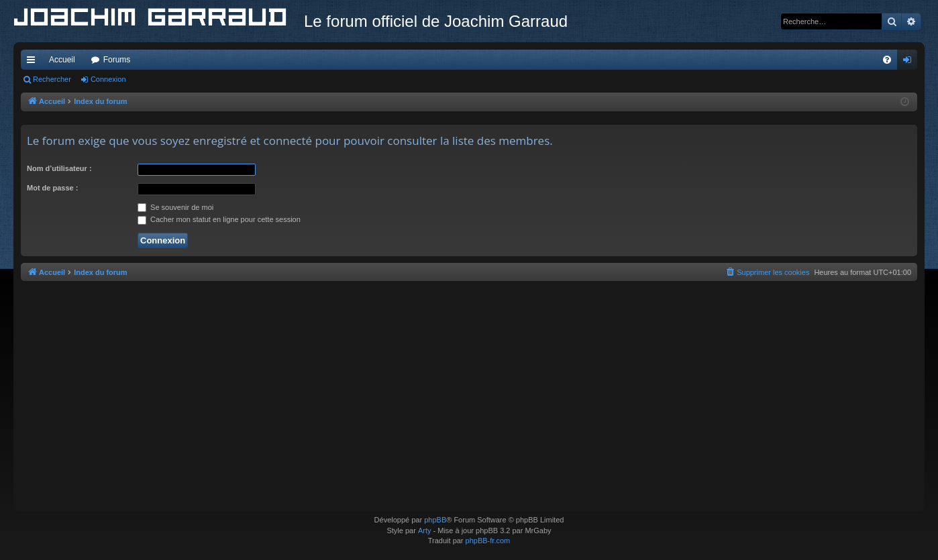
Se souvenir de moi (175, 207)
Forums (117, 60)
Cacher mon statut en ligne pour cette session (219, 219)
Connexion (108, 79)
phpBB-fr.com (488, 541)
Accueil (62, 60)
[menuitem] (887, 60)
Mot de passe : (52, 188)
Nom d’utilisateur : (59, 168)
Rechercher (52, 79)
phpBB (435, 520)
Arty (425, 530)
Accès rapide (34, 62)
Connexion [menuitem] (910, 62)
